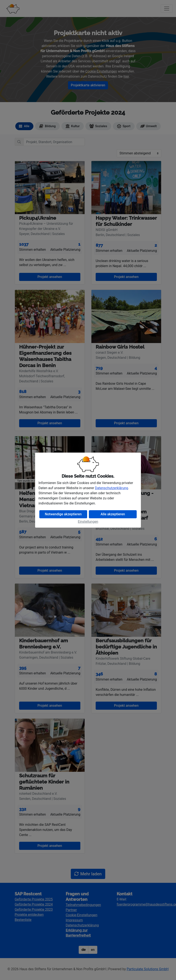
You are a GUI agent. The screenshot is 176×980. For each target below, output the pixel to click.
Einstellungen (88, 522)
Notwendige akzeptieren (63, 514)
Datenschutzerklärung (112, 488)
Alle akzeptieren (113, 514)
